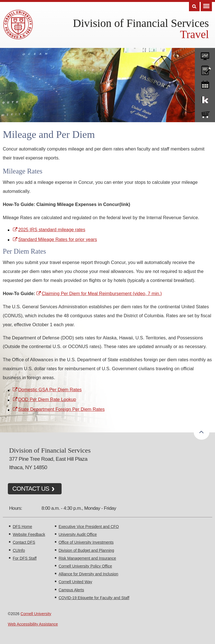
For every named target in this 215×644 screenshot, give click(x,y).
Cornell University (36, 614)
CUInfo (19, 550)
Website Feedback (29, 534)
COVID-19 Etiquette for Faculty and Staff (94, 598)
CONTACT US (31, 489)
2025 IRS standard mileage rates (52, 230)
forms (205, 54)
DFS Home (22, 527)
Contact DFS (24, 542)
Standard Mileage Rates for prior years (58, 239)
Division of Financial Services (141, 23)
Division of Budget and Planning (86, 550)
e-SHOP (205, 113)
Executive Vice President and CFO (89, 527)
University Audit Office (78, 534)
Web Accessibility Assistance (33, 624)
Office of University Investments (86, 542)
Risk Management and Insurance (87, 558)
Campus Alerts (71, 590)
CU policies (205, 69)
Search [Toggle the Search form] (194, 7)
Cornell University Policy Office (85, 566)
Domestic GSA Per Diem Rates (50, 390)
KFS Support (205, 99)
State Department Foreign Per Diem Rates (61, 409)
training (205, 84)
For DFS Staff (24, 558)
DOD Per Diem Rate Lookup (47, 399)
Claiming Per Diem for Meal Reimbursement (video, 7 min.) (102, 293)
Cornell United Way (75, 582)
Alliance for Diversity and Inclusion (88, 574)
